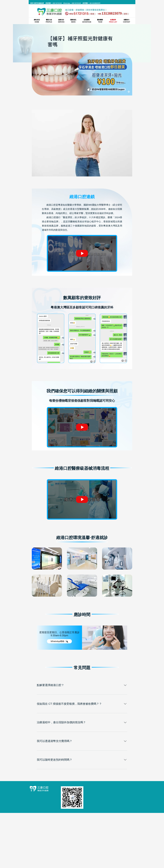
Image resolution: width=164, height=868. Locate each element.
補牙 (92, 100)
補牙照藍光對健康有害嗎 (44, 183)
